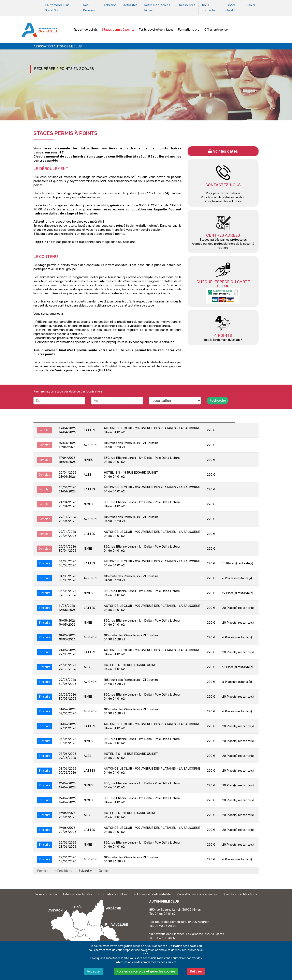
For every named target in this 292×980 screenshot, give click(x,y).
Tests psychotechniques (156, 27)
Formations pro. (189, 27)
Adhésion (110, 5)
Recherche (218, 398)
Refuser (196, 971)
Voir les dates (225, 149)
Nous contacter (209, 7)
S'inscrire (45, 561)
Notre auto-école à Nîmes (157, 7)
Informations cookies (113, 892)
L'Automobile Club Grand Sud (57, 7)
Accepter (94, 971)
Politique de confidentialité (152, 892)
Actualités (130, 5)
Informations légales (77, 892)
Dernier (104, 868)
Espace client (231, 7)
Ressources (187, 5)
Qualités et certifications (240, 892)
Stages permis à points (118, 27)
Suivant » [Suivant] (85, 868)
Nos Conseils (89, 7)
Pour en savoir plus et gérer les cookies (146, 971)
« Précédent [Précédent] (63, 868)
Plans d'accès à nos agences (197, 892)
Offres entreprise (216, 27)
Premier (42, 868)
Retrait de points (86, 27)
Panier (251, 5)
